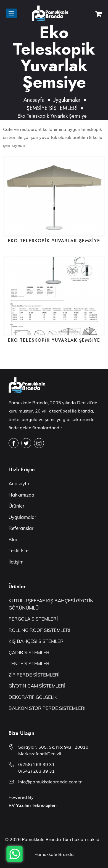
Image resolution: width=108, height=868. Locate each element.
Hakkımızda (21, 495)
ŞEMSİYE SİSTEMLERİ (52, 108)
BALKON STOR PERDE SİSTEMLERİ (47, 708)
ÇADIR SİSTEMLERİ (30, 652)
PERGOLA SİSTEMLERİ (33, 619)
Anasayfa (34, 100)
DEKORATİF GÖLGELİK (33, 697)
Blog (14, 539)
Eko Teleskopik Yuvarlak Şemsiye (54, 241)
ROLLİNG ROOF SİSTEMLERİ (39, 630)
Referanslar (21, 528)
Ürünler (16, 506)
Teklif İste (19, 550)
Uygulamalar (66, 100)
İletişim (16, 562)
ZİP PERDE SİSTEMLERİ (34, 675)
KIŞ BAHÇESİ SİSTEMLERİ (37, 641)
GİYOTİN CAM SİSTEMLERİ (37, 686)
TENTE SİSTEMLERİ (30, 663)
